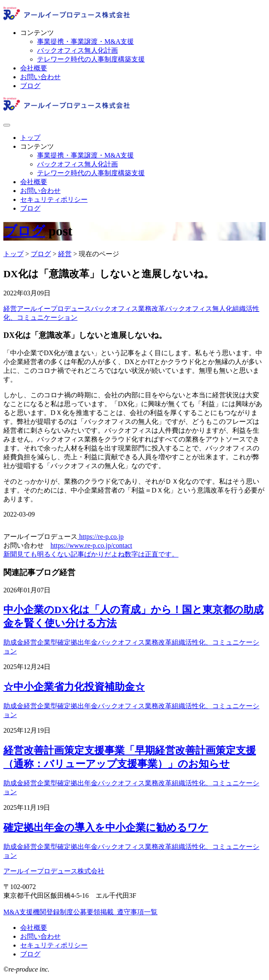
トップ (30, 138)
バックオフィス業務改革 (128, 309)
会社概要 (34, 68)
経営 (10, 309)
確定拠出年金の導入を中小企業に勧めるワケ (106, 827)
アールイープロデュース (54, 309)
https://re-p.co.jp (101, 537)
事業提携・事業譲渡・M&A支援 (85, 42)
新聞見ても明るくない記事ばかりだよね (64, 554)
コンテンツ (37, 33)
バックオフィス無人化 (199, 309)
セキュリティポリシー (54, 199)
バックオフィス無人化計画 (77, 50)
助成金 (13, 642)
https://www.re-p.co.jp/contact (91, 545)
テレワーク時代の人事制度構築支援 (91, 59)
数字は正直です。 (152, 554)
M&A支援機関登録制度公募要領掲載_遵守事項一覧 (80, 912)
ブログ (30, 86)
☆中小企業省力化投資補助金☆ (74, 687)
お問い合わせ (40, 77)
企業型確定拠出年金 (67, 642)
